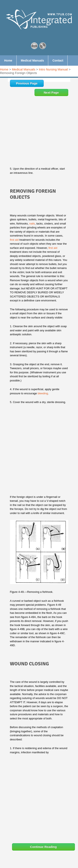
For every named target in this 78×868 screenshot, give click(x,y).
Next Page (51, 92)
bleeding (43, 393)
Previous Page (27, 83)
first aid (14, 240)
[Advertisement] (39, 137)
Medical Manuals (24, 69)
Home (4, 69)
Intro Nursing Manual (53, 69)
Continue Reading (43, 847)
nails (32, 224)
